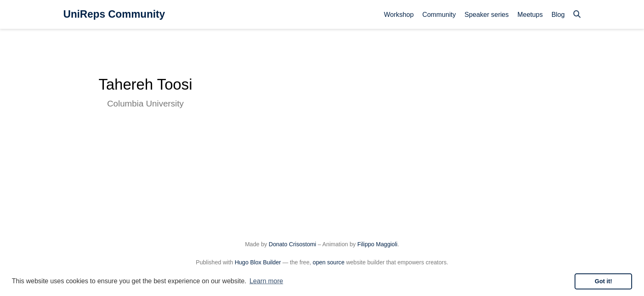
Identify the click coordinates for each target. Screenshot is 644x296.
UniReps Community (114, 14)
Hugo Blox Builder (258, 262)
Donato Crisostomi (292, 244)
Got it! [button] (603, 281)
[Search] (577, 15)
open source (328, 262)
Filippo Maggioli (377, 244)
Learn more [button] (266, 281)
